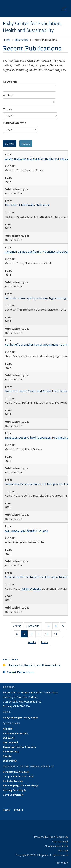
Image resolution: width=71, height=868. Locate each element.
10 (48, 635)
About (8, 729)
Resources (22, 40)
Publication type (15, 123)
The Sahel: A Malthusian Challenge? (27, 205)
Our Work (9, 738)
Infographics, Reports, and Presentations (34, 665)
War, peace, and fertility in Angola (26, 530)
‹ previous (34, 627)
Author (8, 95)
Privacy (63, 851)
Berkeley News (13, 781)
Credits (18, 810)
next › (33, 643)
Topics (8, 109)
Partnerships (11, 752)
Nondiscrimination (57, 846)
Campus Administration (18, 776)
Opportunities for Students (19, 747)
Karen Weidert (31, 588)
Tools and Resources (15, 733)
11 (57, 635)
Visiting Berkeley (14, 790)
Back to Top (62, 863)
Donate (7, 756)
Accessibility (60, 841)
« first (18, 627)
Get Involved (11, 742)
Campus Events (13, 795)
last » (46, 643)
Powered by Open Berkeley (51, 837)
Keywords (10, 82)
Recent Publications (21, 672)
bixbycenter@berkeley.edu (20, 718)
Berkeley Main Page (16, 772)
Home (7, 40)
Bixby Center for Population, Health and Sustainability (32, 27)
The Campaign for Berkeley (20, 786)
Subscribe (10, 761)
